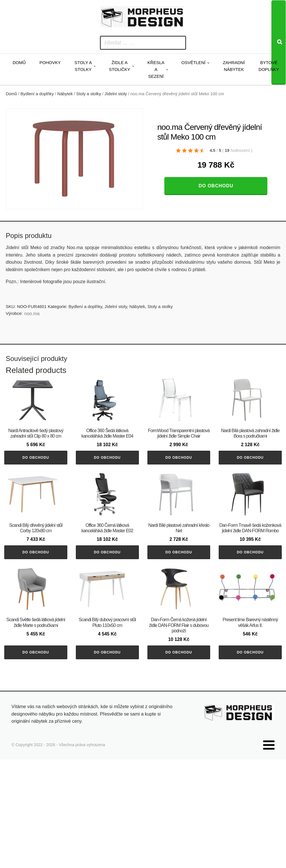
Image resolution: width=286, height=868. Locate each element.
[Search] (279, 42)
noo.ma (32, 314)
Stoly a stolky (83, 66)
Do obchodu (216, 186)
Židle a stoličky (120, 66)
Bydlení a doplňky (37, 94)
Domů (19, 62)
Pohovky (50, 62)
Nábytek (65, 94)
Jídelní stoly (116, 94)
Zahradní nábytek (234, 66)
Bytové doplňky (269, 66)
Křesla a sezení (156, 69)
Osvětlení (193, 62)
